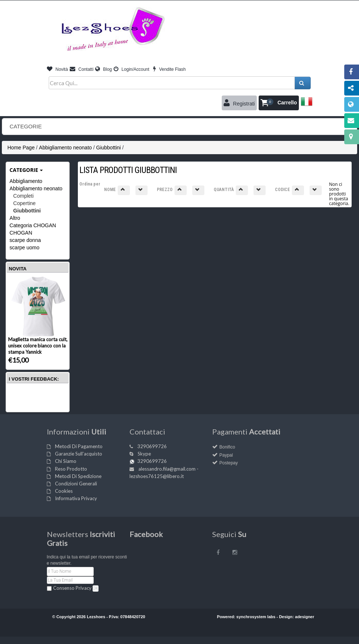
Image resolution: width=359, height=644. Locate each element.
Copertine (25, 203)
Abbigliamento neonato (65, 148)
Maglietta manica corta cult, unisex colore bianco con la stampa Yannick (38, 346)
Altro (15, 218)
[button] (279, 103)
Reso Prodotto (71, 469)
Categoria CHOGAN (33, 225)
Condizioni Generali (76, 484)
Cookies (64, 491)
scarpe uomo (25, 247)
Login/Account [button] (132, 69)
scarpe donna (25, 240)
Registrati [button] (239, 103)
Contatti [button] (82, 69)
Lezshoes (96, 617)
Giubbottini (109, 148)
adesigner (305, 617)
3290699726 (152, 446)
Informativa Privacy (76, 498)
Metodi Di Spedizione (78, 476)
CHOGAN (21, 233)
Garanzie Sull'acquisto (79, 454)
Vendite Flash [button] (169, 69)
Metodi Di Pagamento (79, 446)
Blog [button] (103, 69)
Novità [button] (57, 69)
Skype (144, 454)
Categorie (26, 170)
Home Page (21, 148)
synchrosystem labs (256, 617)
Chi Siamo (66, 461)
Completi (23, 196)
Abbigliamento (26, 181)
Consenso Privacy (72, 588)
